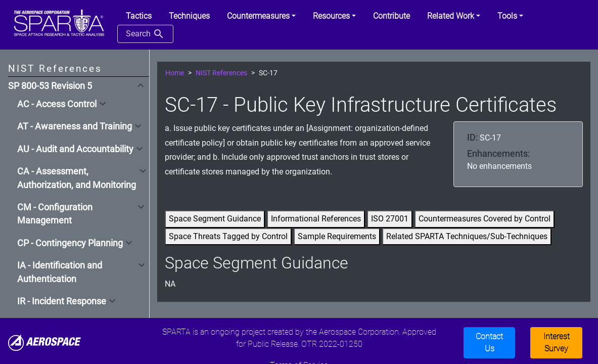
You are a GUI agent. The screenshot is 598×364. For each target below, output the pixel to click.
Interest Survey (557, 343)
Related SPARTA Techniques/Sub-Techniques (467, 236)
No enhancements (499, 166)
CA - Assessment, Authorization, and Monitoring (77, 178)
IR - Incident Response (62, 301)
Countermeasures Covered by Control (485, 219)
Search (145, 34)
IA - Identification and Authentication (60, 272)
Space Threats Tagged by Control (228, 236)
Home (175, 73)
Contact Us (489, 343)
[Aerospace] (44, 342)
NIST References (221, 73)
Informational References (316, 219)
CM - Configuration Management (55, 214)
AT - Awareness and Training (75, 126)
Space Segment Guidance (215, 219)
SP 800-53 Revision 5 (50, 86)
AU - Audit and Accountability (75, 149)
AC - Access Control (57, 104)
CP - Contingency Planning (70, 243)
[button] (261, 16)
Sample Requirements (337, 236)
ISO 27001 (390, 219)
